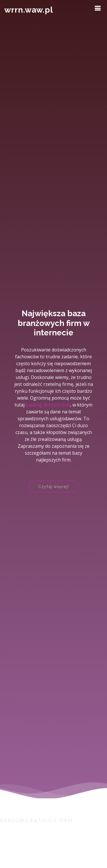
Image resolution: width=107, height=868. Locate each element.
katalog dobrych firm (48, 405)
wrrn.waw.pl (29, 10)
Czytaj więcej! (53, 488)
